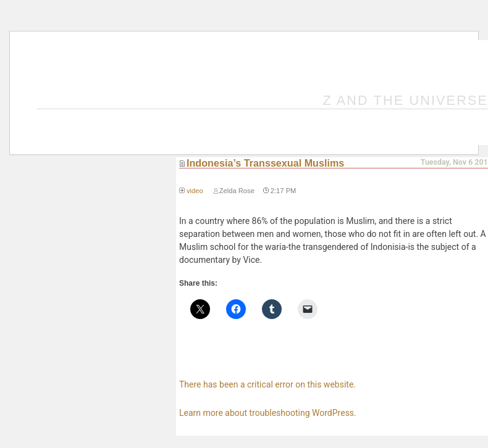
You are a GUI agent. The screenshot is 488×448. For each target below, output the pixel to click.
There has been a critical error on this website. (267, 384)
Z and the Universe (406, 100)
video (195, 191)
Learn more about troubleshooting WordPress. (268, 413)
